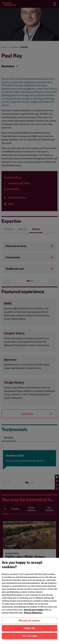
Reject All (30, 631)
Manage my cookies (29, 624)
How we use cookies (34, 613)
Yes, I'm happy (30, 639)
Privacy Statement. (33, 616)
